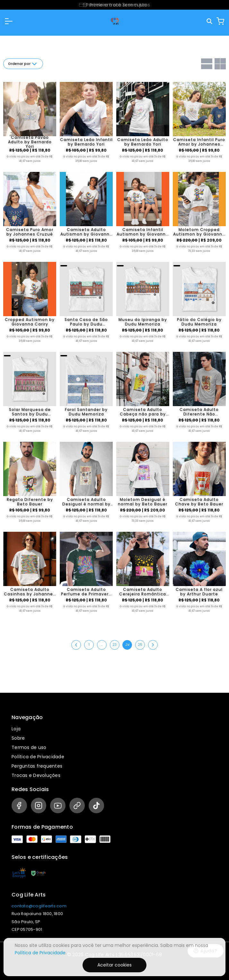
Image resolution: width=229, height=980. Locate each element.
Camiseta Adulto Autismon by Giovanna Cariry (86, 232)
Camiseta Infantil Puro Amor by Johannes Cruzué (199, 142)
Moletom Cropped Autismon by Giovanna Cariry (199, 232)
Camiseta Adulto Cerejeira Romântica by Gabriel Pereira (143, 592)
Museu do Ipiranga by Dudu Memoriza (143, 322)
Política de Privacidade (38, 757)
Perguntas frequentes (37, 766)
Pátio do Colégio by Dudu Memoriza (199, 322)
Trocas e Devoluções (36, 775)
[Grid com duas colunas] (220, 64)
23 (114, 645)
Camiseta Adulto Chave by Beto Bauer (199, 502)
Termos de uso (29, 747)
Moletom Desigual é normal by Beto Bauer (143, 502)
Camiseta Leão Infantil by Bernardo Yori (86, 142)
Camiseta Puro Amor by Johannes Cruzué (30, 232)
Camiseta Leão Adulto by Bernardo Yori (143, 142)
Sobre (18, 738)
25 (140, 645)
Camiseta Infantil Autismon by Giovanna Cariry (143, 232)
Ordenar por (23, 64)
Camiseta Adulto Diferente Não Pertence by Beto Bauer (199, 412)
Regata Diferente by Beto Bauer (30, 502)
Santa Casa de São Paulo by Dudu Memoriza (86, 322)
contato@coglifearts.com (39, 906)
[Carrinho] (220, 21)
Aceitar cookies (114, 965)
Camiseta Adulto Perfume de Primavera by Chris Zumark (86, 592)
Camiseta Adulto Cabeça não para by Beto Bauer (143, 412)
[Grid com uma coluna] (207, 64)
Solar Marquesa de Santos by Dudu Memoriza (30, 412)
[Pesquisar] (210, 21)
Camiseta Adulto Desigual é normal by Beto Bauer (86, 502)
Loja (16, 729)
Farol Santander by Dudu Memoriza (86, 412)
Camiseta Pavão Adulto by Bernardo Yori (30, 142)
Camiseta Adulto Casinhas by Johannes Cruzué (30, 592)
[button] (9, 21)
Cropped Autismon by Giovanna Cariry (30, 322)
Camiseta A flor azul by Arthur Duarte (199, 592)
